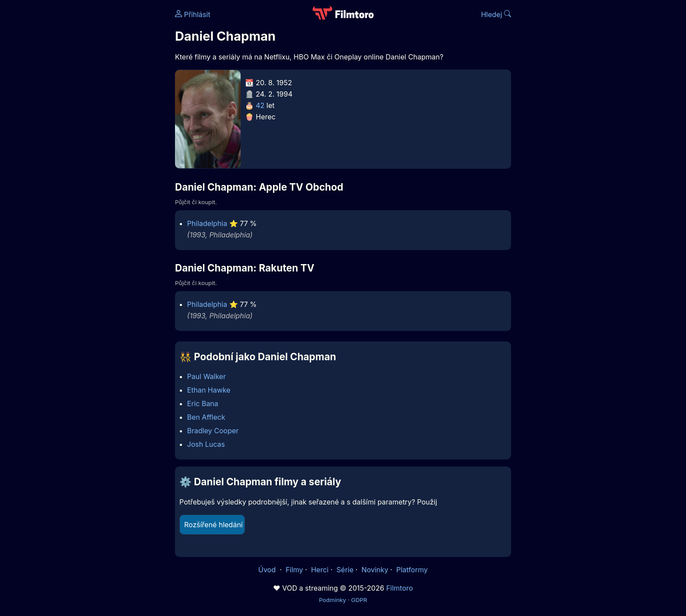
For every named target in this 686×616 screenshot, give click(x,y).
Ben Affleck (206, 417)
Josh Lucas (206, 444)
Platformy (412, 570)
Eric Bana (203, 404)
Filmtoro (400, 588)
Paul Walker (207, 376)
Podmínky (332, 600)
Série (345, 570)
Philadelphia (207, 223)
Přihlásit (193, 14)
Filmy (294, 570)
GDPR (359, 600)
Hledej (496, 14)
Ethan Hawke (209, 390)
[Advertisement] (112, 135)
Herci (320, 570)
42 (260, 105)
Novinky (375, 570)
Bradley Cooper (213, 431)
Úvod (268, 570)
